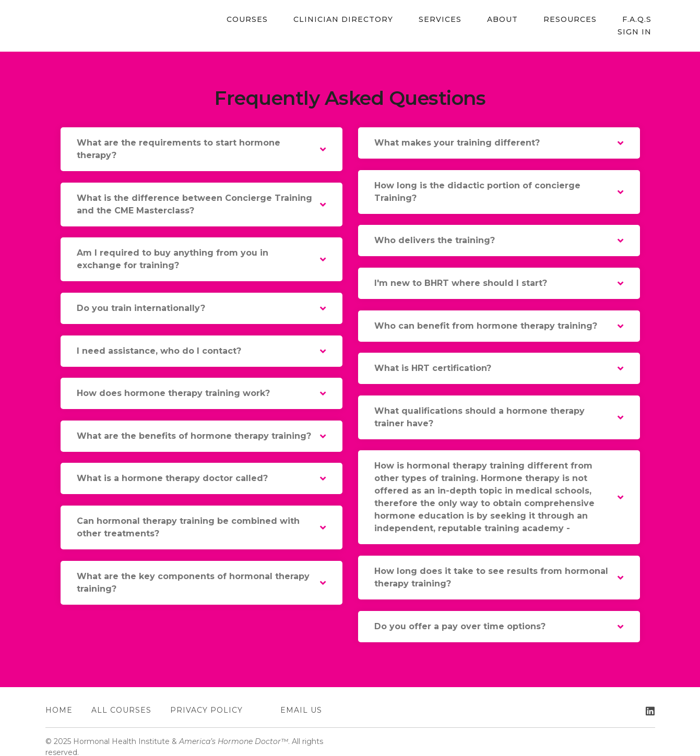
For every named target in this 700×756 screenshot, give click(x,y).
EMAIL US (301, 700)
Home (59, 700)
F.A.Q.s (588, 20)
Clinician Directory (321, 20)
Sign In (638, 20)
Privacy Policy (206, 700)
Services (411, 20)
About (467, 20)
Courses (232, 20)
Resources (528, 20)
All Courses (121, 700)
